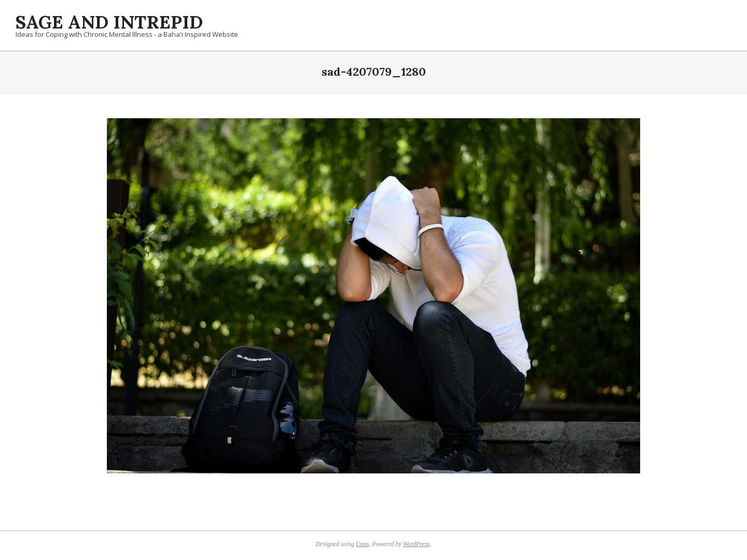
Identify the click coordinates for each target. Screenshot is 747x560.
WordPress (416, 544)
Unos (362, 544)
